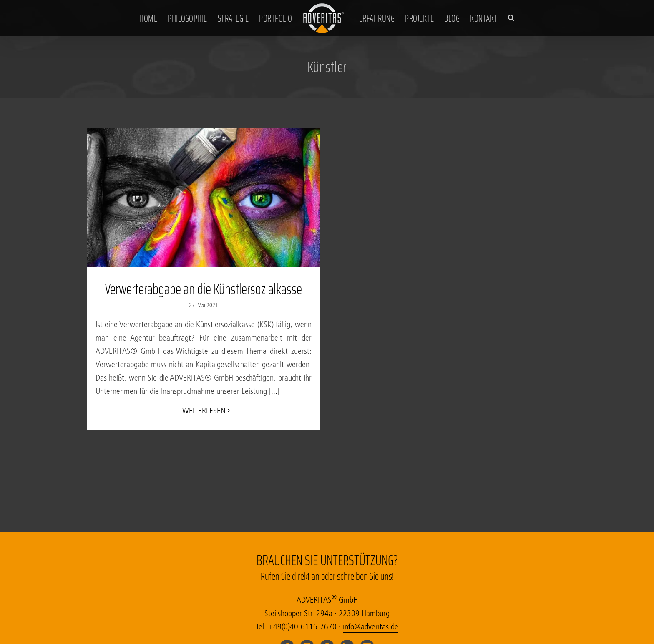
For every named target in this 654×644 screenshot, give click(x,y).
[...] (273, 391)
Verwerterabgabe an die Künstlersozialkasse (204, 289)
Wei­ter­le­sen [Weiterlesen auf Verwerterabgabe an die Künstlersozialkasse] (204, 411)
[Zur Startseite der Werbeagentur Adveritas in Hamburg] (324, 18)
